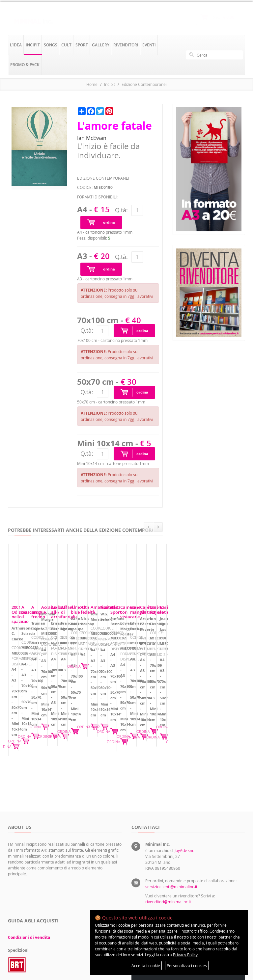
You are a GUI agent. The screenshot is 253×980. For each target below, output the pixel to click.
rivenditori (126, 45)
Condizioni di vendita (29, 854)
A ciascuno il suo (111, 647)
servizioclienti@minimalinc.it (171, 803)
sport (82, 45)
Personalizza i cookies (187, 966)
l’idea (16, 45)
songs (51, 45)
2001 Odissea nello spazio (37, 647)
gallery (101, 45)
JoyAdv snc (184, 767)
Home (92, 84)
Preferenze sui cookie (216, 882)
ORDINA (70, 691)
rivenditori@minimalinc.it (168, 818)
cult (66, 45)
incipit (33, 45)
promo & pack (25, 65)
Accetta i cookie (146, 966)
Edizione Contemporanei (144, 84)
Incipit (110, 84)
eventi (149, 45)
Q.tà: (121, 210)
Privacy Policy (185, 955)
